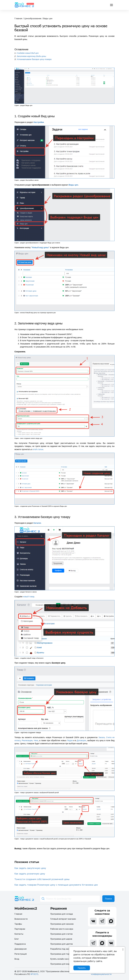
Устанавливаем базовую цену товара (34, 59)
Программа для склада (62, 914)
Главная (18, 18)
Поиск (108, 899)
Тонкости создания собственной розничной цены (42, 879)
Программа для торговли (62, 954)
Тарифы (18, 924)
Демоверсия (21, 949)
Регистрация (21, 954)
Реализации (27, 740)
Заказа (102, 737)
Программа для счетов (61, 934)
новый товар (29, 597)
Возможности (21, 919)
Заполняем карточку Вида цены (31, 56)
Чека (36, 740)
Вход (17, 959)
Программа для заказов (62, 924)
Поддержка (20, 944)
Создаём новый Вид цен (28, 53)
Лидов (70, 740)
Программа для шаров (61, 939)
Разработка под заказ (61, 949)
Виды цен (48, 18)
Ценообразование (33, 18)
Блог (17, 939)
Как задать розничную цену (30, 874)
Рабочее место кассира (62, 929)
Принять (82, 968)
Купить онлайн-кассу (60, 959)
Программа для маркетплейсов (66, 964)
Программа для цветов (62, 944)
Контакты (19, 934)
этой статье (38, 449)
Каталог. (37, 523)
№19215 (34, 974)
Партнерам (20, 929)
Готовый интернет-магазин (63, 919)
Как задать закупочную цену (30, 868)
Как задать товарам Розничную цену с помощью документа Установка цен (56, 885)
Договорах (82, 740)
